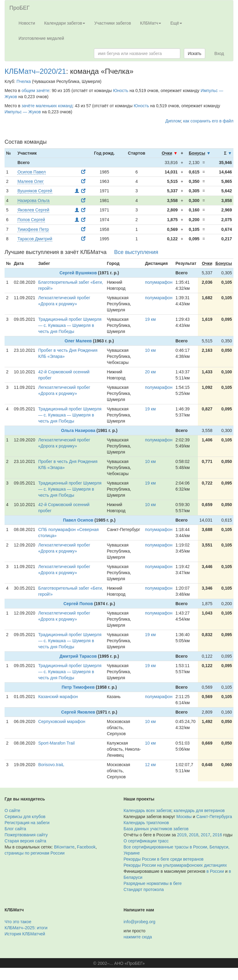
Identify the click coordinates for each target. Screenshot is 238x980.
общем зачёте (36, 91)
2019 (182, 835)
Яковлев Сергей (33, 210)
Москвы (184, 817)
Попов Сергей (31, 220)
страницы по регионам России (34, 853)
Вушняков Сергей (35, 191)
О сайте (12, 810)
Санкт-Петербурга (214, 817)
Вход (219, 53)
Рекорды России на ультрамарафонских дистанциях (175, 865)
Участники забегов (113, 23)
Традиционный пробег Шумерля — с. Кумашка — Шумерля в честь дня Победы (70, 325)
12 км (150, 765)
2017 (205, 835)
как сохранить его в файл (208, 121)
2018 (193, 835)
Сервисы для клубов (25, 817)
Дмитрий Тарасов (78, 656)
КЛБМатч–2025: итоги (26, 928)
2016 (217, 835)
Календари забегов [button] (65, 23)
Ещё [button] (176, 23)
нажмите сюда (138, 937)
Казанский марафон (58, 697)
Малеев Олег (30, 181)
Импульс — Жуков (23, 112)
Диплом (173, 121)
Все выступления (136, 252)
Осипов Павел (31, 172)
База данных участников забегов (156, 829)
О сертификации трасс (146, 841)
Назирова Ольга (33, 200)
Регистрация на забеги (27, 823)
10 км (150, 350)
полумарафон (159, 282)
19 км (150, 319)
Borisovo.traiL (51, 765)
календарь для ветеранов (199, 810)
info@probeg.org (140, 922)
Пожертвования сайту (26, 835)
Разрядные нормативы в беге (153, 883)
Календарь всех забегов (148, 810)
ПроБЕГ (20, 8)
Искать (195, 53)
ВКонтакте (64, 847)
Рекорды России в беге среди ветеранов (164, 859)
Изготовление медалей (41, 38)
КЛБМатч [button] (151, 23)
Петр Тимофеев (78, 687)
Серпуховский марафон (62, 721)
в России (215, 871)
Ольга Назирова (78, 430)
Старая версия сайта (25, 841)
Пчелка (24, 81)
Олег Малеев (78, 341)
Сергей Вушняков (78, 273)
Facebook (86, 847)
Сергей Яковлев (78, 712)
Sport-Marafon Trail (57, 743)
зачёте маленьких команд (47, 106)
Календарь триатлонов (146, 823)
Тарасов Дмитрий (35, 239)
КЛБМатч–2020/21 (35, 71)
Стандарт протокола (144, 889)
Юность (121, 91)
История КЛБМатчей (25, 934)
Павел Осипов (78, 520)
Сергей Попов (78, 604)
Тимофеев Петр (33, 229)
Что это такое (18, 922)
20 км (150, 372)
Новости (27, 23)
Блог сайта (15, 829)
